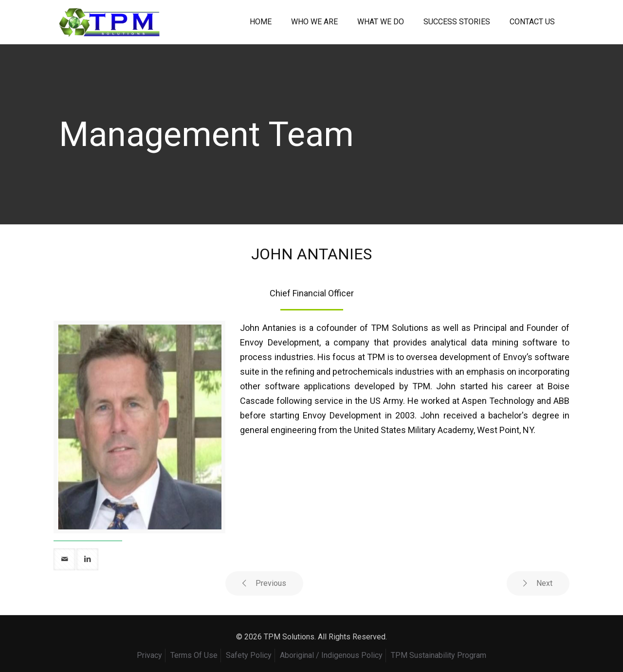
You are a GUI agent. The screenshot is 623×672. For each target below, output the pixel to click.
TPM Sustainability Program (439, 655)
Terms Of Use (194, 655)
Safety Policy (249, 655)
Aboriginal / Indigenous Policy (331, 655)
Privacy (149, 655)
